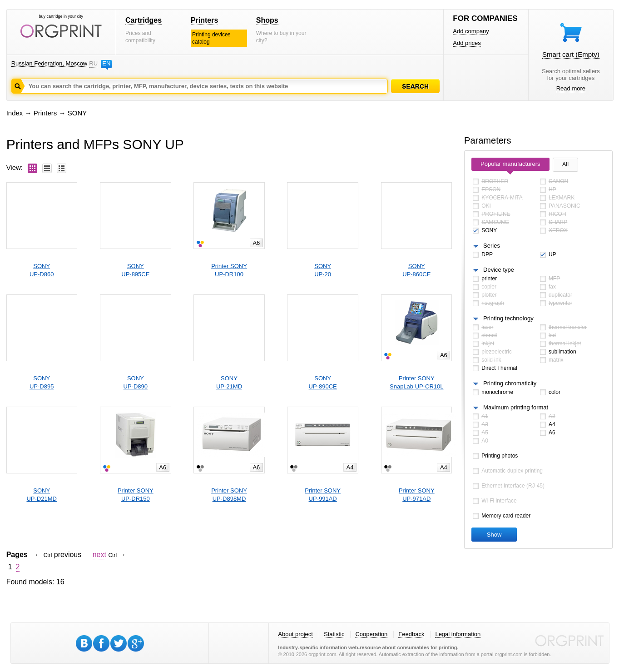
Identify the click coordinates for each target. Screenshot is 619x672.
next (99, 555)
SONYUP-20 (323, 270)
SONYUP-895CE (135, 270)
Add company (471, 31)
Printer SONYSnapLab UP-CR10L (417, 382)
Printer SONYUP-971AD (417, 495)
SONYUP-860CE (416, 270)
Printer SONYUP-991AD (323, 495)
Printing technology (508, 318)
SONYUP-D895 (42, 382)
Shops (267, 20)
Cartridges (144, 20)
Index (15, 113)
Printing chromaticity (510, 383)
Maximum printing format (516, 407)
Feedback (411, 634)
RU (93, 63)
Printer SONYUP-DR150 (136, 495)
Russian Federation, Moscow (50, 63)
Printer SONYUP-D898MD (229, 495)
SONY (77, 113)
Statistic (334, 634)
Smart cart (571, 54)
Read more (571, 88)
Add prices (467, 43)
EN (106, 63)
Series (492, 246)
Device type (499, 270)
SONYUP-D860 (42, 270)
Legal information (458, 634)
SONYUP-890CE (323, 382)
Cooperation (371, 634)
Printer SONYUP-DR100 (229, 270)
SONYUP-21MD (229, 382)
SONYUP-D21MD (41, 495)
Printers (204, 20)
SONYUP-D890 (136, 382)
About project (295, 634)
